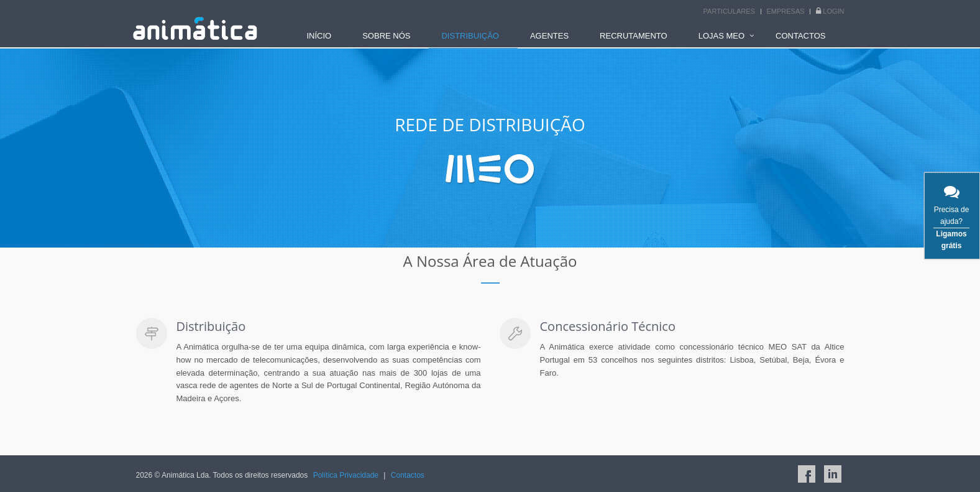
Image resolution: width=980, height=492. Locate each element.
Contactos (408, 475)
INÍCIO (319, 36)
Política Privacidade (346, 475)
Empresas (786, 11)
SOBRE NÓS (386, 36)
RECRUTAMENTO (634, 36)
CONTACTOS (800, 36)
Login (833, 11)
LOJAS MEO (721, 36)
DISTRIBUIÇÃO (470, 36)
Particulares (729, 11)
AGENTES (549, 36)
